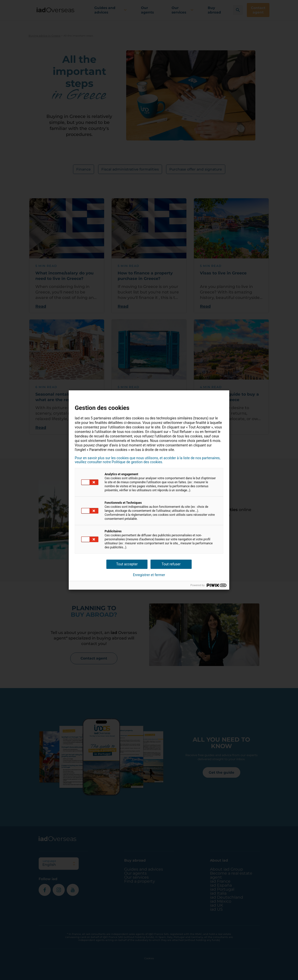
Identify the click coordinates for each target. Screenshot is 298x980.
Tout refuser (171, 564)
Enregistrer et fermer (149, 575)
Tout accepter (127, 564)
